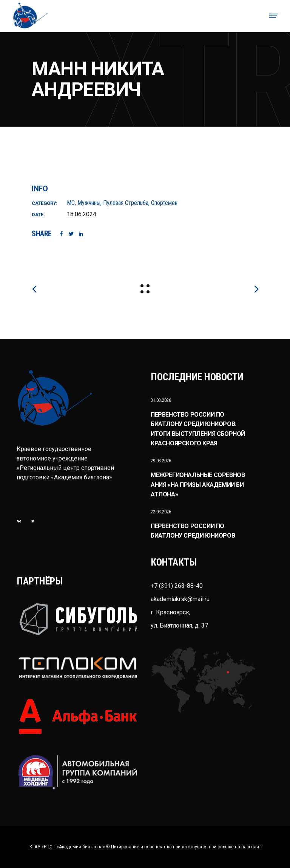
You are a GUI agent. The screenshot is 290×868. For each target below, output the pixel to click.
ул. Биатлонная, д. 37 (179, 625)
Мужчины (89, 203)
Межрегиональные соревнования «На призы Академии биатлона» (198, 485)
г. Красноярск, (170, 612)
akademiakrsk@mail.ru (180, 599)
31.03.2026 (161, 400)
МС (71, 203)
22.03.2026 (161, 512)
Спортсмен (164, 203)
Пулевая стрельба (126, 203)
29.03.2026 (161, 461)
